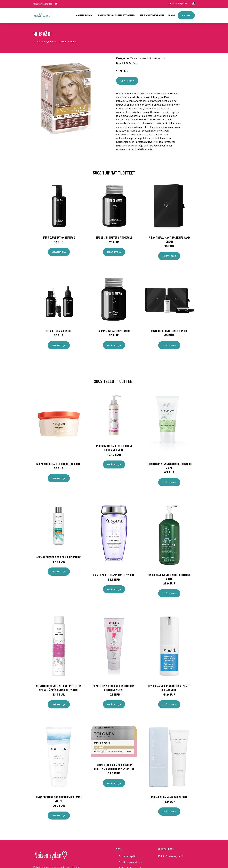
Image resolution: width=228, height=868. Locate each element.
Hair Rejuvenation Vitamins (114, 331)
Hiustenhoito (69, 42)
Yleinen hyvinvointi (47, 42)
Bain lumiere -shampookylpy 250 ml (114, 575)
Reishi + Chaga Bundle (59, 331)
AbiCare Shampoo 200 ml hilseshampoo (59, 557)
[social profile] (56, 4)
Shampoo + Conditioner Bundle (169, 331)
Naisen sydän (84, 15)
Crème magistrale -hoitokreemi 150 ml (59, 464)
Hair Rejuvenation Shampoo (59, 237)
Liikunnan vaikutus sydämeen (116, 15)
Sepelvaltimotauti (152, 15)
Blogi (172, 15)
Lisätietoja (127, 81)
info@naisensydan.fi (178, 3)
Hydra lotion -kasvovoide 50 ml (169, 797)
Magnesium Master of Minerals (114, 237)
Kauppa (186, 15)
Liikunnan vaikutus (132, 862)
